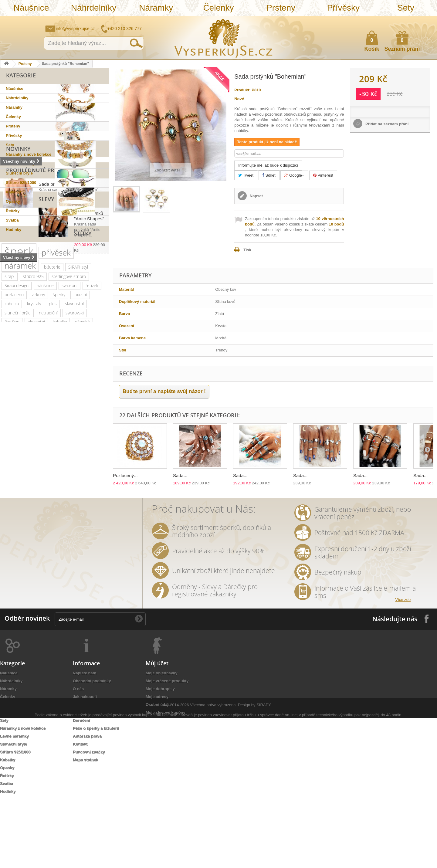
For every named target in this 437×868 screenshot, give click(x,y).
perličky (57, 485)
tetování (36, 522)
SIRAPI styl (78, 403)
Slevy (14, 312)
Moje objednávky (162, 742)
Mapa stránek (85, 828)
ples (53, 440)
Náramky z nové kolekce (29, 154)
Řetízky (13, 211)
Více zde (403, 668)
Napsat (256, 196)
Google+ (294, 175)
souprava (28, 549)
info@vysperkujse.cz (75, 29)
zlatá (83, 531)
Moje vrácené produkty (167, 749)
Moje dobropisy (160, 757)
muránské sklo (18, 467)
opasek (34, 558)
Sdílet (269, 175)
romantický (67, 476)
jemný (10, 494)
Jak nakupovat (408, 20)
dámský (12, 558)
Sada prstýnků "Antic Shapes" (69, 326)
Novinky (18, 242)
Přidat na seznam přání (386, 124)
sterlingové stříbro (69, 412)
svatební (69, 421)
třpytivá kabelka (63, 558)
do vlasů (12, 531)
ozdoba (35, 531)
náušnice (45, 421)
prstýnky (12, 522)
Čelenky (218, 8)
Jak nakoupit (85, 765)
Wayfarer (69, 540)
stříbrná (51, 549)
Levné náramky (20, 164)
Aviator (58, 522)
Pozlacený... (125, 475)
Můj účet (157, 732)
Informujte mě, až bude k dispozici (268, 165)
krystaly (34, 440)
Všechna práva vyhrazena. (213, 855)
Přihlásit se (426, 20)
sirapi (10, 412)
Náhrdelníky (94, 8)
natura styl (77, 549)
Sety (406, 8)
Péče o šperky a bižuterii (96, 797)
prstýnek (96, 512)
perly (99, 503)
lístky (99, 549)
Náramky (156, 8)
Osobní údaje (158, 773)
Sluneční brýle (19, 173)
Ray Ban (12, 458)
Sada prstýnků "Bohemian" (66, 280)
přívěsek (56, 388)
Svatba (12, 220)
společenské (17, 476)
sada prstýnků (66, 512)
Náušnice (31, 8)
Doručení (81, 789)
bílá (8, 549)
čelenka (38, 512)
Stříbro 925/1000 (21, 183)
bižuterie (52, 403)
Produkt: (242, 90)
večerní (31, 494)
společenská (89, 467)
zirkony (38, 431)
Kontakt (80, 813)
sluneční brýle (18, 449)
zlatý (44, 467)
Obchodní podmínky (92, 749)
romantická (83, 522)
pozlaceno (14, 431)
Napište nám (393, 20)
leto (49, 494)
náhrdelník (82, 485)
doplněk (93, 476)
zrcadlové (94, 540)
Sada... (180, 475)
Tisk (247, 250)
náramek (20, 402)
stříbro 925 (33, 412)
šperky (59, 431)
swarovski (75, 449)
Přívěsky (343, 8)
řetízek (92, 421)
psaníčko (69, 494)
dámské (82, 458)
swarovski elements (23, 485)
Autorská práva (87, 805)
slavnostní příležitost (24, 503)
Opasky (13, 201)
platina (63, 467)
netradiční (48, 449)
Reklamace (83, 781)
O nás (78, 757)
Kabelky (13, 192)
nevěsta (45, 540)
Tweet (246, 175)
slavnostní (74, 440)
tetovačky (14, 512)
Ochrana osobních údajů (96, 773)
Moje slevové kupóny (166, 781)
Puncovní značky (89, 821)
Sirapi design (17, 421)
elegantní (36, 458)
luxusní (80, 431)
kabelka (12, 440)
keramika (60, 503)
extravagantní (17, 540)
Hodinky (14, 230)
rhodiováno (60, 531)
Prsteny (281, 8)
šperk (19, 387)
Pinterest (323, 175)
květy (81, 503)
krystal (43, 476)
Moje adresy (157, 765)
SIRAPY (264, 855)
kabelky (60, 458)
